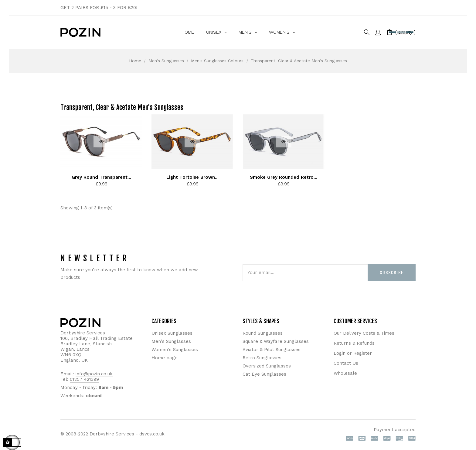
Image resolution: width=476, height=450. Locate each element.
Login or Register (353, 353)
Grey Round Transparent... (101, 177)
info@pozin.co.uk (94, 374)
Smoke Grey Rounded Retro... (284, 177)
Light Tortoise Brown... (192, 177)
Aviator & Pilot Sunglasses (272, 350)
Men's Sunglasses (171, 341)
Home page (165, 358)
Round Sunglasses (263, 333)
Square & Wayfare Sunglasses (276, 341)
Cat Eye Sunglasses (264, 374)
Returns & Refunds (354, 343)
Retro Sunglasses (262, 358)
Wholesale (345, 373)
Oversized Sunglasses (267, 366)
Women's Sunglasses (175, 350)
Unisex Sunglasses (172, 333)
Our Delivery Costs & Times (364, 333)
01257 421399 (84, 379)
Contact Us (346, 363)
